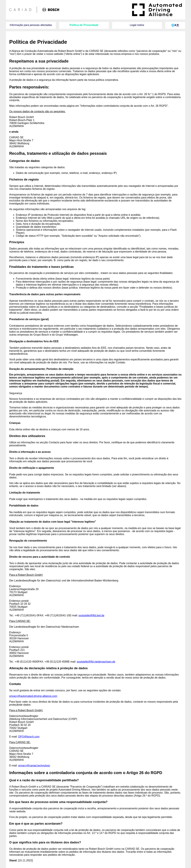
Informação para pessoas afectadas (31, 25)
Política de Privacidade (84, 25)
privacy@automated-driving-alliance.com (33, 696)
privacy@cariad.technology (34, 766)
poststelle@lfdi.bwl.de (92, 615)
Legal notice (137, 25)
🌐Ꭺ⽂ (175, 25)
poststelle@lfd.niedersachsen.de (96, 662)
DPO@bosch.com (29, 737)
